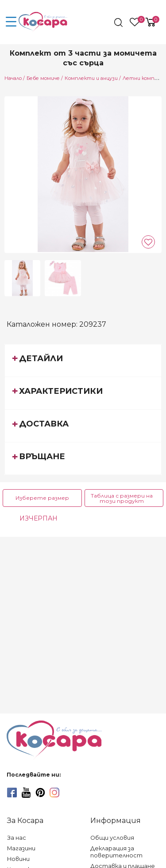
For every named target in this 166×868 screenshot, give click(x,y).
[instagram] (54, 793)
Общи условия (112, 838)
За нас (17, 838)
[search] (119, 23)
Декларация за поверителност (116, 852)
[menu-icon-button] (11, 22)
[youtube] (26, 793)
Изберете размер (42, 498)
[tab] (83, 360)
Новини (18, 859)
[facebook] (12, 793)
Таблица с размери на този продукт (122, 498)
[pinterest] (40, 793)
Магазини (21, 848)
